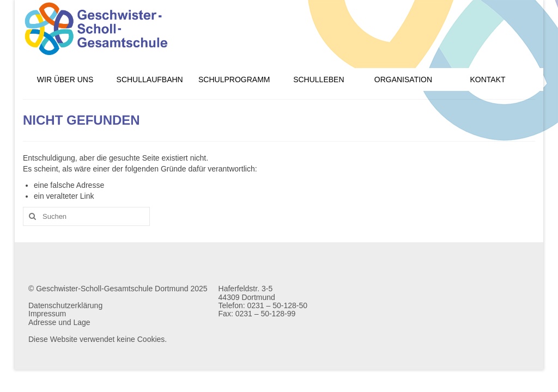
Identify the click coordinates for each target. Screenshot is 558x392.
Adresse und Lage (59, 322)
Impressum (47, 314)
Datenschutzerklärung (65, 305)
